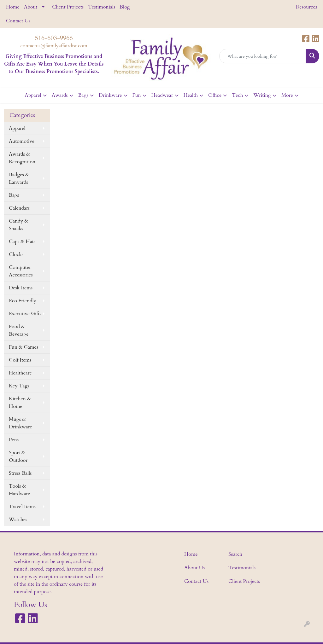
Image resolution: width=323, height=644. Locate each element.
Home (13, 7)
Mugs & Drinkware (21, 423)
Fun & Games (23, 347)
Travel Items (22, 507)
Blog (125, 7)
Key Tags (19, 386)
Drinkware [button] (110, 95)
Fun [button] (137, 95)
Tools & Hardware (19, 490)
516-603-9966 (54, 38)
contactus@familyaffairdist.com (54, 46)
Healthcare (20, 373)
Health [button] (191, 95)
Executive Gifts (25, 314)
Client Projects (68, 7)
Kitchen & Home (20, 403)
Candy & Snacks (18, 225)
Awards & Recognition (22, 158)
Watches (18, 519)
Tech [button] (237, 95)
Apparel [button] (33, 95)
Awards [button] (60, 95)
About (31, 7)
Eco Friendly (23, 301)
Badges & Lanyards (19, 178)
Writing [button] (262, 95)
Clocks (16, 254)
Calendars (19, 208)
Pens (14, 440)
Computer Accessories (21, 271)
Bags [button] (83, 95)
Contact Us (18, 21)
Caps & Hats (22, 241)
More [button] (287, 95)
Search (235, 554)
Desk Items (21, 288)
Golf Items (20, 360)
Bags (14, 195)
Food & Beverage (19, 330)
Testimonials (102, 7)
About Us (194, 568)
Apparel (17, 128)
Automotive (22, 141)
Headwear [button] (162, 95)
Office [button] (215, 95)
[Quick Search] (263, 56)
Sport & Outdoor (18, 456)
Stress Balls (20, 473)
